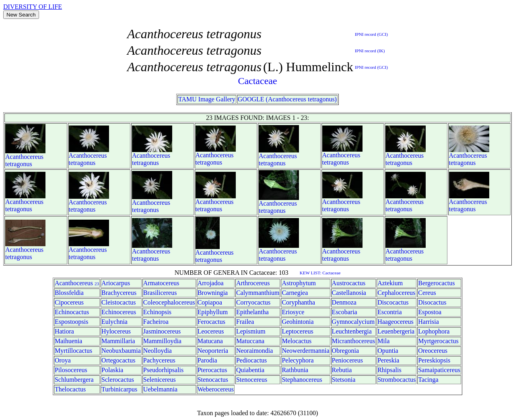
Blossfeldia (69, 293)
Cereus (427, 293)
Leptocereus (297, 331)
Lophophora (434, 331)
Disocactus (432, 302)
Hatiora (64, 331)
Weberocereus (216, 389)
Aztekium (390, 283)
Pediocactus (251, 360)
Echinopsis (157, 312)
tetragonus (19, 164)
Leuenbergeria (396, 331)
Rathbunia (295, 370)
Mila (383, 341)
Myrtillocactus (73, 351)
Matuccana (250, 341)
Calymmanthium (258, 293)
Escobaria (345, 312)
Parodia (207, 360)
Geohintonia (298, 322)
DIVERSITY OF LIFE (33, 7)
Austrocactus (349, 283)
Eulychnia (114, 322)
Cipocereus (69, 302)
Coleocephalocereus (169, 302)
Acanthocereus (24, 157)
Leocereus (211, 331)
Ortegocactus (118, 360)
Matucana (210, 341)
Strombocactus (397, 380)
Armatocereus (161, 283)
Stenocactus (213, 380)
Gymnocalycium (353, 322)
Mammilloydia (162, 341)
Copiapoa (210, 302)
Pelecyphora (298, 360)
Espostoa (430, 312)
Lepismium (251, 331)
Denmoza (344, 302)
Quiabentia (250, 370)
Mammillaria (118, 341)
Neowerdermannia (305, 351)
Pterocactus (212, 370)
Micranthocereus (354, 341)
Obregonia (346, 351)
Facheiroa (156, 322)
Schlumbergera (74, 380)
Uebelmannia (160, 389)
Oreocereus (433, 351)
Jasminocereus (162, 331)
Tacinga (428, 380)
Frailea (245, 322)
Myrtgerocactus (438, 341)
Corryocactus (253, 302)
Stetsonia (344, 380)
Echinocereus (119, 312)
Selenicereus (160, 380)
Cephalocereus (396, 293)
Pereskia (388, 360)
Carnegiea (295, 293)
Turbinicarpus (119, 389)
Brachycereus (119, 293)
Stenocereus (252, 380)
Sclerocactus (118, 380)
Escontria (389, 312)
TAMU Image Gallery (207, 99)
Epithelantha (252, 312)
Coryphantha (298, 302)
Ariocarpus (116, 283)
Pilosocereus (71, 370)
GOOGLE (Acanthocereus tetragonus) (287, 99)
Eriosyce (293, 312)
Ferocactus (211, 322)
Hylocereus (116, 331)
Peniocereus (347, 360)
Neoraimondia (255, 351)
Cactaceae (257, 81)
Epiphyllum (213, 312)
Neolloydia (158, 351)
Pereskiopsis (434, 360)
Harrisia (428, 322)
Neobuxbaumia (121, 351)
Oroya (63, 360)
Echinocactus (72, 312)
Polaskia (112, 370)
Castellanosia (349, 293)
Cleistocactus (118, 302)
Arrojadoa (211, 283)
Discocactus (393, 302)
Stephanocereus (302, 380)
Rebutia (342, 370)
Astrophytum (299, 283)
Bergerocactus (436, 283)
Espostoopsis (72, 322)
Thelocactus (70, 389)
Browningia (213, 293)
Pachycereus (159, 360)
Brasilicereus (160, 293)
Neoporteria (213, 351)
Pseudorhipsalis (163, 370)
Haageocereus (396, 322)
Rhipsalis (389, 370)
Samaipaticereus (439, 370)
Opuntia (388, 351)
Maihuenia (68, 341)
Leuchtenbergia (352, 331)
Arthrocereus (253, 283)
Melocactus (297, 341)
